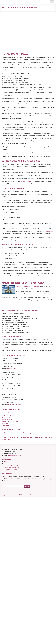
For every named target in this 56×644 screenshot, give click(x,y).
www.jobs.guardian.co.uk (28, 181)
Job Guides (7, 462)
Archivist (5, 414)
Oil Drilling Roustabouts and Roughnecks (27, 286)
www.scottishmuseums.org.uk (15, 405)
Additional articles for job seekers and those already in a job (19, 433)
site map (13, 479)
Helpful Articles (8, 464)
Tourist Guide (6, 426)
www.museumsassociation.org (16, 380)
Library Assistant (7, 420)
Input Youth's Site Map (10, 470)
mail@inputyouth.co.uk (14, 455)
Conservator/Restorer (8, 418)
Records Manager (7, 424)
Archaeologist (6, 412)
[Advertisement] (17, 31)
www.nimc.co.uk (12, 391)
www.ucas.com (49, 231)
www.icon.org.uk (12, 369)
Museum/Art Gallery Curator (10, 422)
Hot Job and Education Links (12, 466)
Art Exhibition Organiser (9, 416)
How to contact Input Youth (12, 468)
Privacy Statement (34, 495)
